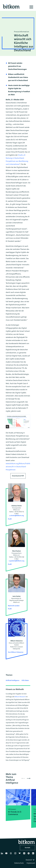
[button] (29, 778)
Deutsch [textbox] (29, 860)
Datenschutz (19, 863)
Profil (10, 519)
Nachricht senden (14, 606)
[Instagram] (16, 854)
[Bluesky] (20, 854)
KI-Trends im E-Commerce (15, 813)
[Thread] (11, 854)
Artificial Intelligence (13, 680)
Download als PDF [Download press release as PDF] (18, 476)
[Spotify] (29, 854)
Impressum (31, 863)
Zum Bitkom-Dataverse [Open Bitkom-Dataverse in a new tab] (16, 652)
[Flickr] (34, 854)
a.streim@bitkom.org (17, 515)
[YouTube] (7, 854)
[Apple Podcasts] (25, 854)
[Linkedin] (2, 854)
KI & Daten (25, 680)
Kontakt (28, 848)
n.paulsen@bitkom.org (17, 561)
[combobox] (30, 860)
